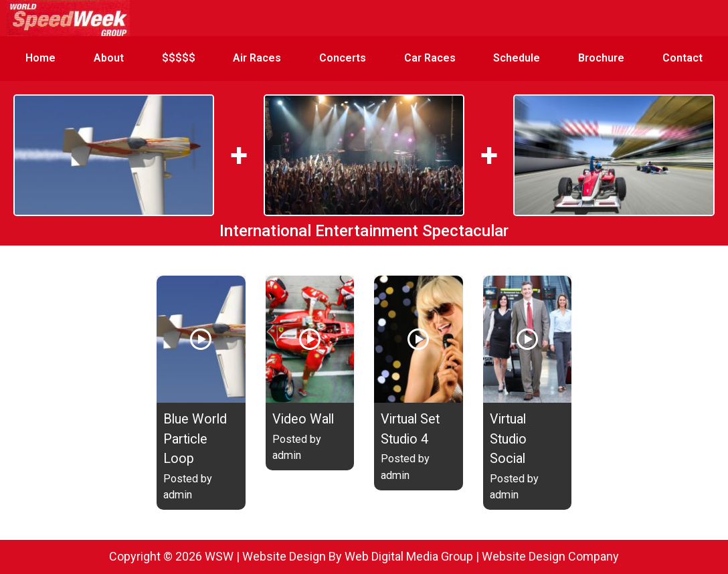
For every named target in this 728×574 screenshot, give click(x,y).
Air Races (257, 58)
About (109, 58)
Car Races (430, 58)
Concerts (343, 58)
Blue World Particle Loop (195, 439)
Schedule (517, 58)
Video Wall (303, 419)
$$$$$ (179, 58)
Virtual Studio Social (508, 439)
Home (40, 58)
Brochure (601, 58)
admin (178, 495)
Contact (682, 58)
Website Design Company (550, 556)
